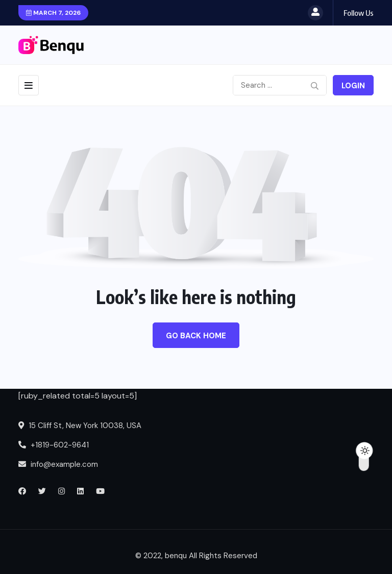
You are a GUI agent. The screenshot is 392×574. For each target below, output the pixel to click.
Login (353, 86)
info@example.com (58, 464)
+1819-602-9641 (54, 445)
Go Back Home (196, 336)
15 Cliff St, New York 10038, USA (80, 426)
